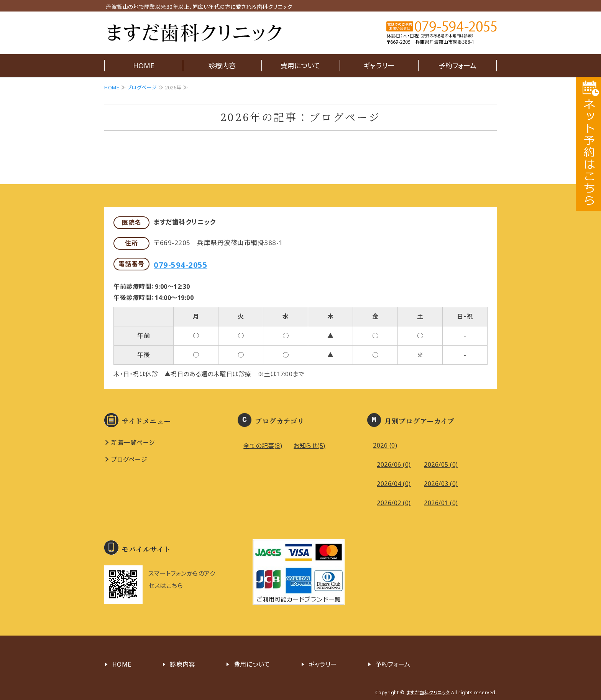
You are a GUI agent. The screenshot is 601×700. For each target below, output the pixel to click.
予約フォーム (457, 66)
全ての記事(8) (263, 446)
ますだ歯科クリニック (194, 33)
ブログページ (142, 87)
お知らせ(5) (310, 446)
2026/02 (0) (394, 503)
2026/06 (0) (394, 464)
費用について (300, 66)
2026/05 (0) (441, 464)
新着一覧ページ (133, 443)
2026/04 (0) (394, 484)
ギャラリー (379, 66)
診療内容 (222, 66)
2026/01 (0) (441, 503)
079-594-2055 (181, 265)
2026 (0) (385, 445)
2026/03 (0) (441, 484)
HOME (144, 66)
